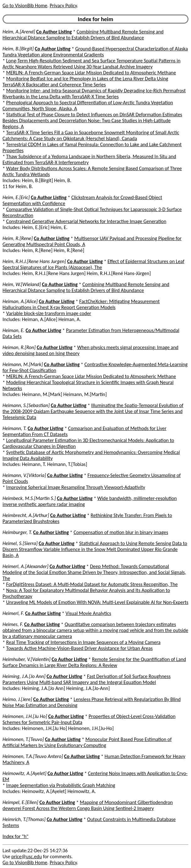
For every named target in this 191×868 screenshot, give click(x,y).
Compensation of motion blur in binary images (121, 532)
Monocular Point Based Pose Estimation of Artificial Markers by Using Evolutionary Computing (87, 742)
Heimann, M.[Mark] (23, 364)
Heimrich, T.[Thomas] (24, 819)
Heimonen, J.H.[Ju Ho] (25, 716)
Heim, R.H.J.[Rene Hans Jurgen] (34, 261)
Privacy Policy (63, 6)
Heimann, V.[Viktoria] (24, 475)
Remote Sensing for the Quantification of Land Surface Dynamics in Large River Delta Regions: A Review (94, 662)
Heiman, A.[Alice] (20, 301)
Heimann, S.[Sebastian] (26, 405)
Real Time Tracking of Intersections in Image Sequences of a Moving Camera (83, 642)
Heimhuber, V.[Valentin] (27, 659)
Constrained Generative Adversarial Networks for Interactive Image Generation (86, 221)
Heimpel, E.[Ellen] (20, 802)
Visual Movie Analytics (88, 613)
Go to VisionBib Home (25, 6)
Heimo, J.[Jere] (17, 699)
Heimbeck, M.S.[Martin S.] (29, 498)
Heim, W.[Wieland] (22, 284)
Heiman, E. (14, 330)
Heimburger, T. (17, 532)
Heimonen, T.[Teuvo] (23, 739)
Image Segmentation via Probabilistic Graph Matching (61, 785)
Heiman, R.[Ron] (19, 347)
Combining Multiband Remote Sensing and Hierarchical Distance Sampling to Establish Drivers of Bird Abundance (83, 35)
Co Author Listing (54, 32)
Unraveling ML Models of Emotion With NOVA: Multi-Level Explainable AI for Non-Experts (97, 602)
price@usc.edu (27, 857)
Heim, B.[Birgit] (18, 49)
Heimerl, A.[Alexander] (25, 566)
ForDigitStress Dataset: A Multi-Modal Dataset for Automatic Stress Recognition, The (92, 584)
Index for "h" (16, 836)
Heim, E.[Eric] (16, 197)
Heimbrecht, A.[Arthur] (26, 515)
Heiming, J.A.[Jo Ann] (24, 676)
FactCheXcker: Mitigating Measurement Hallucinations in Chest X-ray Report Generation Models (81, 304)
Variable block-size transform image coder (49, 313)
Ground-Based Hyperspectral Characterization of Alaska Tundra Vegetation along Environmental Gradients (95, 52)
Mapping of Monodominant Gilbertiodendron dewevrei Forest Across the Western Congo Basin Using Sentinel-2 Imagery (88, 805)
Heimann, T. (14, 428)
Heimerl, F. (13, 613)
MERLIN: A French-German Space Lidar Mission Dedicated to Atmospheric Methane (91, 73)
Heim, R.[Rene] (18, 238)
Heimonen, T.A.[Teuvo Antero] (33, 756)
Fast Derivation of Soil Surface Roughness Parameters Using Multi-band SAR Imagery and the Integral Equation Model (87, 679)
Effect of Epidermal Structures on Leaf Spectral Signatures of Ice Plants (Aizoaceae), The (93, 264)
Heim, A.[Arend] (19, 32)
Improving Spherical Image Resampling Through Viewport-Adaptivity (76, 487)
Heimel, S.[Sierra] (20, 543)
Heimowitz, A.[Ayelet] (25, 773)
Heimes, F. (13, 624)
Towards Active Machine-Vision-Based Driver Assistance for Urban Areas (79, 648)
